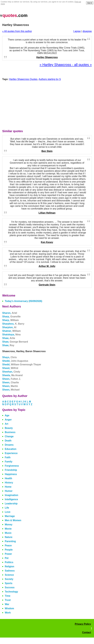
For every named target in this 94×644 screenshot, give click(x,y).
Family (9, 462)
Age (7, 415)
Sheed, (10, 368)
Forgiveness (12, 466)
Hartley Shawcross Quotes (23, 79)
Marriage (10, 516)
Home (8, 487)
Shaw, (9, 338)
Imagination (12, 495)
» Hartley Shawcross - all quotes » (66, 65)
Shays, (9, 357)
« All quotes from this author (17, 31)
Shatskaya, (11, 335)
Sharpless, (13, 324)
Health (8, 478)
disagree (87, 31)
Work (8, 613)
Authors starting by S (50, 79)
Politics (9, 562)
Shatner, (11, 331)
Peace (8, 545)
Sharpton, (9, 327)
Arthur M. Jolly (47, 266)
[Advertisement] (47, 106)
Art (7, 424)
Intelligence (11, 499)
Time (8, 596)
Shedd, (15, 361)
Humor (9, 491)
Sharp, (11, 317)
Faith (8, 457)
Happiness (11, 474)
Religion (9, 566)
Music (8, 533)
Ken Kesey (47, 242)
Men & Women (13, 520)
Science (9, 575)
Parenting (10, 541)
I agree (77, 31)
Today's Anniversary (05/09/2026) (23, 301)
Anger (8, 420)
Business (10, 432)
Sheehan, (11, 372)
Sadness (10, 571)
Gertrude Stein (47, 285)
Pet (7, 558)
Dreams (9, 445)
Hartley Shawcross (47, 57)
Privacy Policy (83, 624)
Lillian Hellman (47, 213)
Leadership (11, 504)
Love (8, 512)
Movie (8, 529)
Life (7, 508)
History (9, 483)
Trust (8, 600)
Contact (87, 632)
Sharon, (10, 313)
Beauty (9, 428)
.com (14, 15)
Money (9, 525)
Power (8, 554)
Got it (90, 3)
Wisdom (9, 608)
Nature (9, 537)
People (9, 550)
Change (9, 436)
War (7, 604)
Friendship (11, 470)
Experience (11, 453)
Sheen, (12, 379)
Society (9, 579)
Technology (11, 592)
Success (10, 587)
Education (11, 449)
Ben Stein (47, 151)
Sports (9, 583)
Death (8, 441)
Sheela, (12, 375)
